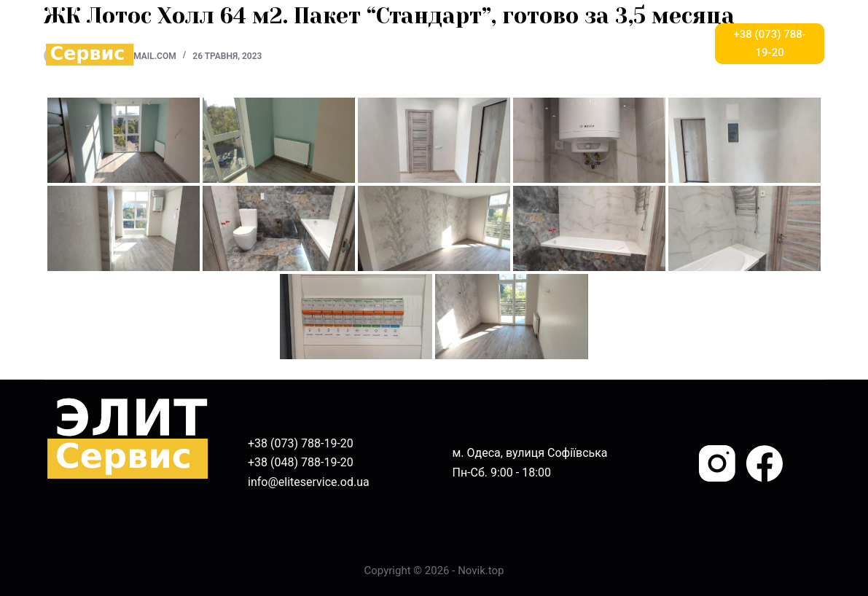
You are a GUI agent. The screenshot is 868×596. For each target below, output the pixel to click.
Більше (666, 43)
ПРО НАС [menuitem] (279, 43)
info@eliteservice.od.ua (309, 482)
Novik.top (481, 570)
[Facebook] (765, 463)
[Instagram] (717, 463)
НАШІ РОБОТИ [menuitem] (525, 43)
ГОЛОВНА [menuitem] (206, 43)
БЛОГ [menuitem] (602, 43)
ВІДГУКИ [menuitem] (438, 43)
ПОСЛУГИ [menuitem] (361, 43)
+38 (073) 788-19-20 (770, 43)
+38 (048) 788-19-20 (301, 462)
